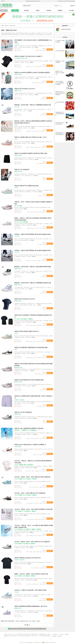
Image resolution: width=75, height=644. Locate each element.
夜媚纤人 (34, 621)
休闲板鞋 (29, 228)
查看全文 (36, 47)
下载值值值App (9, 637)
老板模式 (73, 6)
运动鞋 (43, 131)
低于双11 (29, 471)
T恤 (31, 67)
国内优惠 (26, 10)
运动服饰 (44, 212)
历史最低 (36, 147)
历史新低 (32, 212)
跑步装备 (40, 325)
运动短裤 (41, 164)
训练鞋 (35, 212)
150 (28, 629)
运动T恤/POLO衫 (39, 67)
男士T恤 (34, 67)
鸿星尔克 (44, 50)
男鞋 (36, 131)
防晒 (45, 568)
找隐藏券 (60, 10)
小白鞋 (36, 228)
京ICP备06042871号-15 (38, 643)
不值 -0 (20, 50)
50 (22, 629)
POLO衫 (34, 83)
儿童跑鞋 (28, 147)
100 (25, 629)
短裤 (38, 164)
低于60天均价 (28, 261)
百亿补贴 (42, 115)
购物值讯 (60, 636)
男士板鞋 (33, 131)
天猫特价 (44, 81)
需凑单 (44, 552)
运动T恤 (44, 99)
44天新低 (28, 341)
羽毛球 (33, 471)
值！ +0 (16, 50)
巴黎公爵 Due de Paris (24, 621)
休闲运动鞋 (40, 196)
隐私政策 (54, 636)
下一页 (41, 629)
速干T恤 (44, 584)
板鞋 (39, 228)
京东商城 (44, 49)
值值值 (2, 26)
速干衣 (44, 83)
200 (31, 629)
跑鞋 (41, 50)
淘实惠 (38, 10)
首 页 (15, 10)
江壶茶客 (17, 621)
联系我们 (67, 634)
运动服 (41, 83)
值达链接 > (50, 50)
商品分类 (3, 10)
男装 (39, 83)
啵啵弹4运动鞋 (41, 519)
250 (35, 629)
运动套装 (44, 325)
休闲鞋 (27, 358)
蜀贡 (30, 621)
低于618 (33, 228)
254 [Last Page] (45, 629)
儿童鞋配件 (32, 147)
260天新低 (28, 67)
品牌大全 (6, 26)
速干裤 (44, 164)
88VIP (28, 212)
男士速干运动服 (33, 325)
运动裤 (44, 406)
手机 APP (3, 1)
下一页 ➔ (27, 625)
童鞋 (38, 131)
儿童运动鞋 (37, 50)
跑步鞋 (44, 180)
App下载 (61, 634)
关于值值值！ (55, 634)
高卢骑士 (38, 621)
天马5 (34, 503)
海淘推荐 (49, 10)
